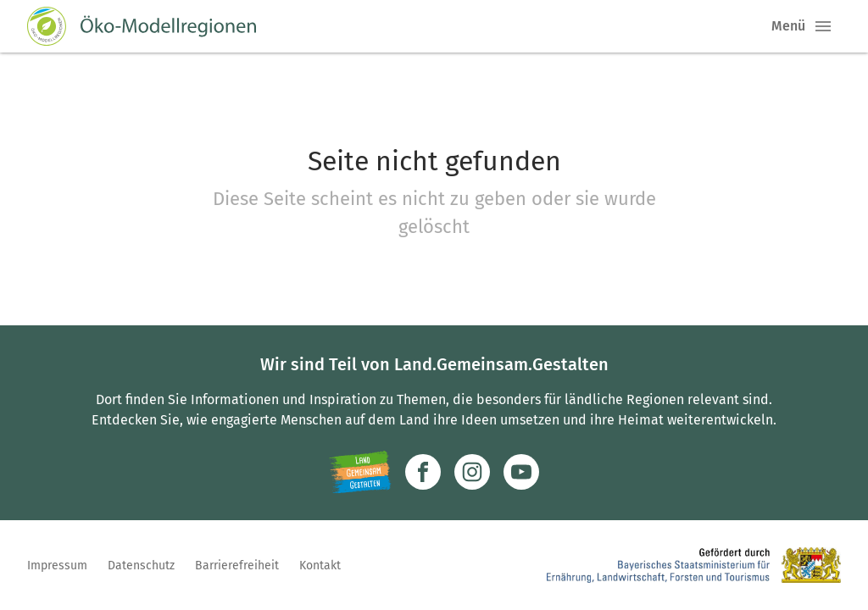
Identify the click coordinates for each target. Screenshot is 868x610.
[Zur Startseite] (142, 26)
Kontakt (320, 566)
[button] (823, 26)
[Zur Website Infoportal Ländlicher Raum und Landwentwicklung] (360, 472)
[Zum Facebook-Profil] (423, 472)
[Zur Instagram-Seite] (472, 472)
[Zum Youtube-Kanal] (521, 472)
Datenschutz (141, 566)
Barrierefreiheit (237, 566)
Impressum (57, 566)
